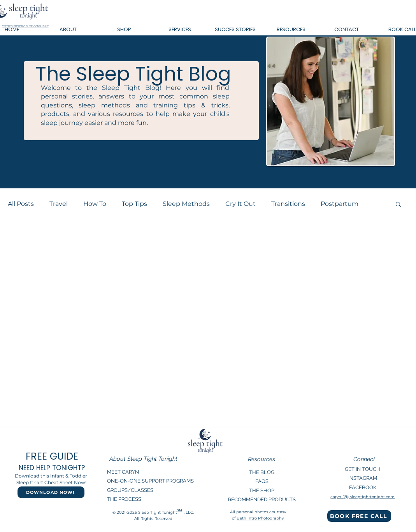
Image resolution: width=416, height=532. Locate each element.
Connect (364, 459)
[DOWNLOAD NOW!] (51, 492)
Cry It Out (240, 204)
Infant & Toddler (69, 476)
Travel (59, 204)
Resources (262, 459)
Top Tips (134, 204)
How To (95, 204)
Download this (32, 476)
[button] (68, 29)
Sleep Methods (186, 204)
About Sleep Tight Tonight (143, 459)
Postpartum (340, 204)
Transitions (288, 204)
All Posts (21, 204)
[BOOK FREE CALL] (359, 516)
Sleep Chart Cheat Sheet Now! (51, 482)
